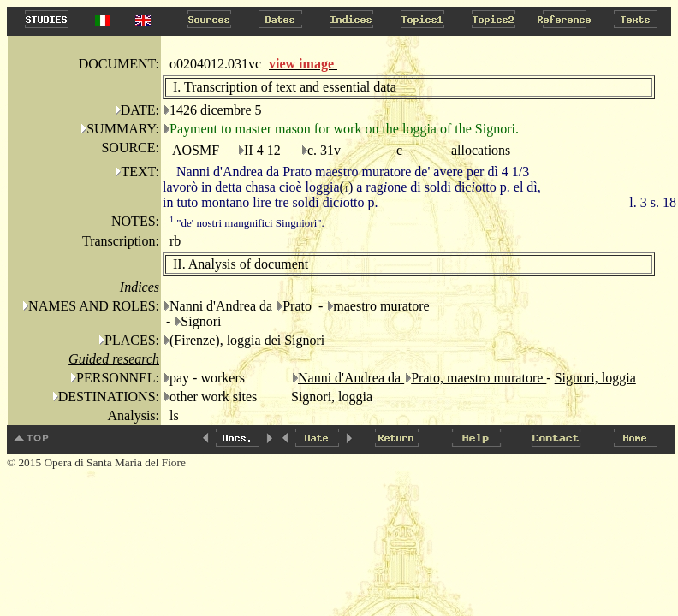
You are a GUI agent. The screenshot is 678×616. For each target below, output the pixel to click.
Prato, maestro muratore (479, 378)
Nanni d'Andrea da (351, 378)
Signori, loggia (595, 378)
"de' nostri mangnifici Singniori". (247, 223)
